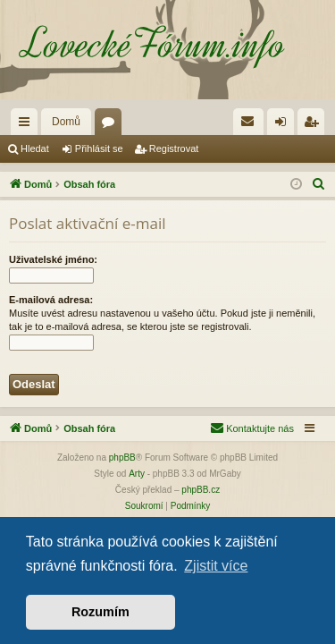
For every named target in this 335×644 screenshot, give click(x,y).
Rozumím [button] (100, 612)
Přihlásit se (99, 148)
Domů (66, 122)
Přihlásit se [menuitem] (285, 125)
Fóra (112, 125)
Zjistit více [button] (216, 566)
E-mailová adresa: (51, 300)
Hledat (35, 148)
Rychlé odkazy (28, 125)
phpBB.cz (201, 490)
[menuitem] (248, 122)
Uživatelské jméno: (53, 259)
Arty (137, 474)
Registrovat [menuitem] (315, 125)
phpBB (122, 458)
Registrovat (174, 148)
